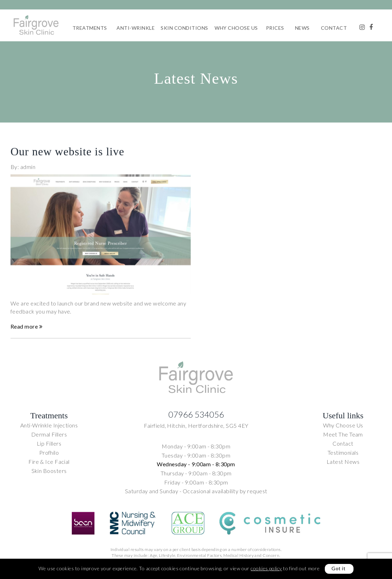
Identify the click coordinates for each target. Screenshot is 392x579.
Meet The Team (343, 434)
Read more (26, 330)
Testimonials (343, 452)
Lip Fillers (49, 443)
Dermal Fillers (49, 434)
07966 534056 (196, 414)
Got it (338, 568)
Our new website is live (67, 155)
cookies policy (266, 568)
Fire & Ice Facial (49, 462)
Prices (275, 28)
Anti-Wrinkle (136, 28)
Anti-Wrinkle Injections (49, 425)
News (302, 28)
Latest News (343, 462)
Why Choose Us (236, 28)
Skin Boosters (49, 471)
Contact (334, 28)
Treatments (90, 28)
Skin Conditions (184, 28)
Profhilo (49, 452)
